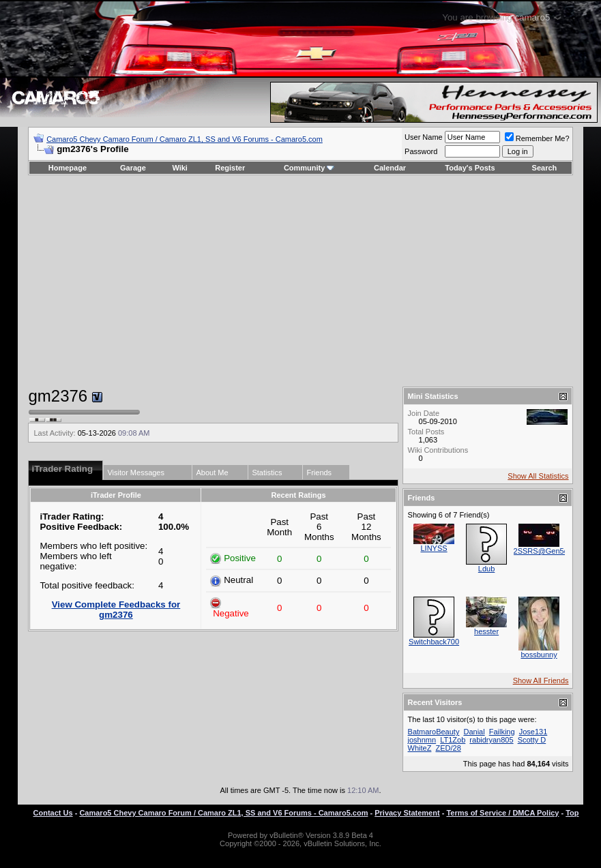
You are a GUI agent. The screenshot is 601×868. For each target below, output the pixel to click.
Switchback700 (434, 642)
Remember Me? (537, 138)
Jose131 (533, 732)
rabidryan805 (491, 740)
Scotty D (532, 740)
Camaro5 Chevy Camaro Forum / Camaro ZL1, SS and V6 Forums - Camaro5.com (185, 139)
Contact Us (53, 813)
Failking (502, 732)
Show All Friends (541, 680)
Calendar (390, 168)
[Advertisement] (300, 281)
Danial (474, 732)
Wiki (180, 168)
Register (230, 168)
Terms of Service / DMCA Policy (502, 813)
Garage (133, 168)
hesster (486, 631)
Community (309, 168)
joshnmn (422, 740)
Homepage (68, 168)
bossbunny (539, 655)
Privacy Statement (407, 813)
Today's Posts (470, 168)
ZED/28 (448, 748)
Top (572, 813)
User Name (424, 137)
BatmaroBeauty (434, 732)
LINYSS (434, 548)
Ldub (486, 569)
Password (421, 151)
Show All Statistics (538, 476)
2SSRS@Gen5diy (544, 551)
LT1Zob (453, 740)
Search (545, 168)
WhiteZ (420, 748)
